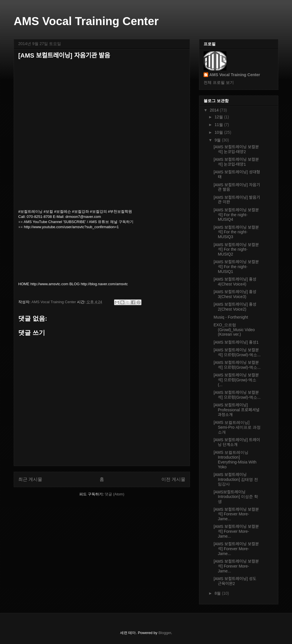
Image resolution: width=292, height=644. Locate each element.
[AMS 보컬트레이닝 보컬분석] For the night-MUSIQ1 (236, 267)
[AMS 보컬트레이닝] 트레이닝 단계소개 (237, 442)
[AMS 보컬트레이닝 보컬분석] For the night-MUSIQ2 (236, 250)
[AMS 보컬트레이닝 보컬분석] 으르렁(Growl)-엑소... (237, 352)
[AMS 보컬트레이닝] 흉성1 (236, 342)
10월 (219, 132)
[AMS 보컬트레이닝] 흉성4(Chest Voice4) (235, 282)
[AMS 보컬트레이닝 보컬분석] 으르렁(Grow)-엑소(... (236, 380)
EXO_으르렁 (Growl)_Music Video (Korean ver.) (234, 330)
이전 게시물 (173, 479)
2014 (215, 110)
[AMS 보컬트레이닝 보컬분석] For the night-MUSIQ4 (236, 215)
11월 (219, 125)
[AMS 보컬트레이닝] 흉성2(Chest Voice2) (235, 307)
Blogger (165, 633)
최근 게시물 (30, 479)
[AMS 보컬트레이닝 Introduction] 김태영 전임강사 (236, 479)
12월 (219, 117)
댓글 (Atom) (114, 494)
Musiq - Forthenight (231, 317)
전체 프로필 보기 (219, 82)
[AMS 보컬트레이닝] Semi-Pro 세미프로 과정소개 (237, 427)
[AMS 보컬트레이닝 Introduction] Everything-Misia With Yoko (235, 459)
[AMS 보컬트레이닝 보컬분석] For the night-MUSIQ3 (236, 232)
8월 (218, 593)
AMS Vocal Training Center (86, 21)
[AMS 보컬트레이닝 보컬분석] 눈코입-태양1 (236, 162)
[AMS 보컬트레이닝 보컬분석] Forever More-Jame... (236, 514)
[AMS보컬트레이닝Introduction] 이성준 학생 (236, 497)
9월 (218, 140)
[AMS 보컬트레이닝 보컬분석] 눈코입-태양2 (236, 149)
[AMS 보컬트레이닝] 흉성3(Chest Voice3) (235, 294)
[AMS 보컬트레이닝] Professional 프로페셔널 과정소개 (237, 410)
